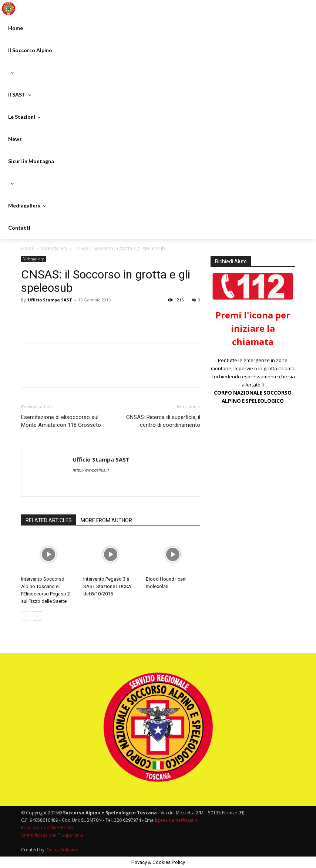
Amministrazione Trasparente (52, 835)
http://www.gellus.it (91, 470)
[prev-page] (26, 616)
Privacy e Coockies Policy (47, 828)
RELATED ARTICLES (49, 520)
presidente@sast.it (177, 820)
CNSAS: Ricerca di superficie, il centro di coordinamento (163, 421)
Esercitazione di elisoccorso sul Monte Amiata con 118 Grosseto (61, 421)
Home (28, 248)
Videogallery (54, 248)
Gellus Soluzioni (63, 850)
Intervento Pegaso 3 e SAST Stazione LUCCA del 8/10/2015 (107, 586)
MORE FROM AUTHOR (106, 520)
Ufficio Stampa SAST (50, 300)
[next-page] (38, 616)
